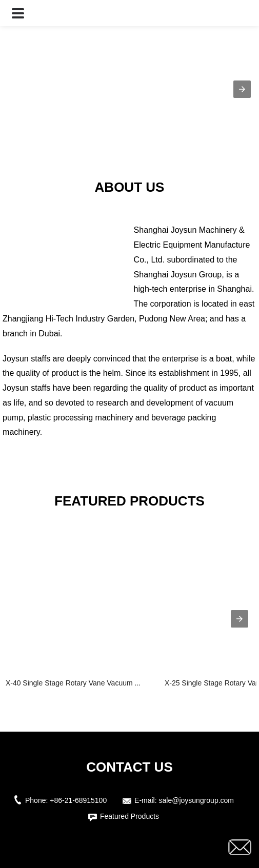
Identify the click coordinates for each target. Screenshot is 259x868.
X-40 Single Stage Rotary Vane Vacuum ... (73, 683)
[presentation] (240, 619)
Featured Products (129, 816)
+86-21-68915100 (78, 800)
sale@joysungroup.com (197, 800)
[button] (18, 13)
